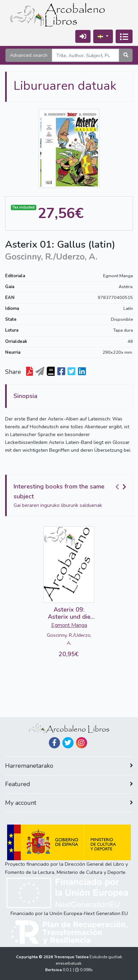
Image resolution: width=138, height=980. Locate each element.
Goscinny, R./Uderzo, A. (69, 639)
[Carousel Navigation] (122, 487)
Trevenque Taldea (72, 957)
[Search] (85, 55)
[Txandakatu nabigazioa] (124, 36)
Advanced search (29, 55)
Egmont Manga (118, 276)
